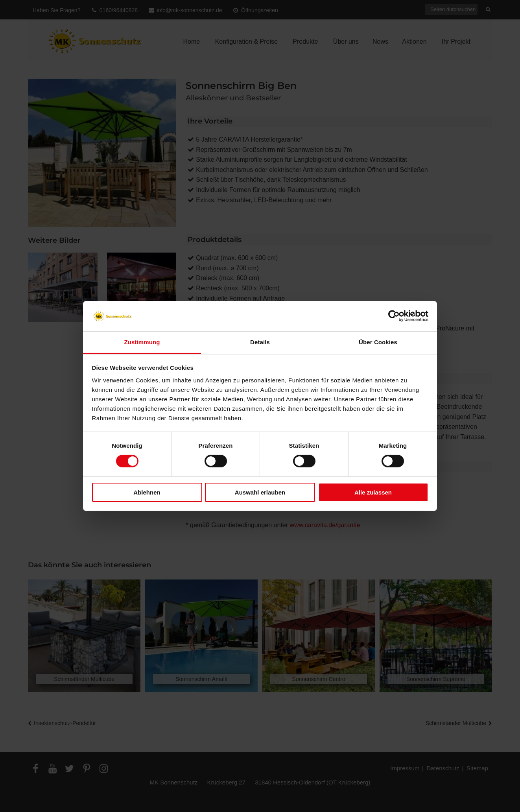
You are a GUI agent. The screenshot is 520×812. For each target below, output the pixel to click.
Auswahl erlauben (260, 492)
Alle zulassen (373, 492)
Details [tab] (260, 342)
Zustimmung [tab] (142, 342)
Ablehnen (147, 492)
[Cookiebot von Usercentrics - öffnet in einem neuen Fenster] (394, 316)
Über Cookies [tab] (378, 342)
